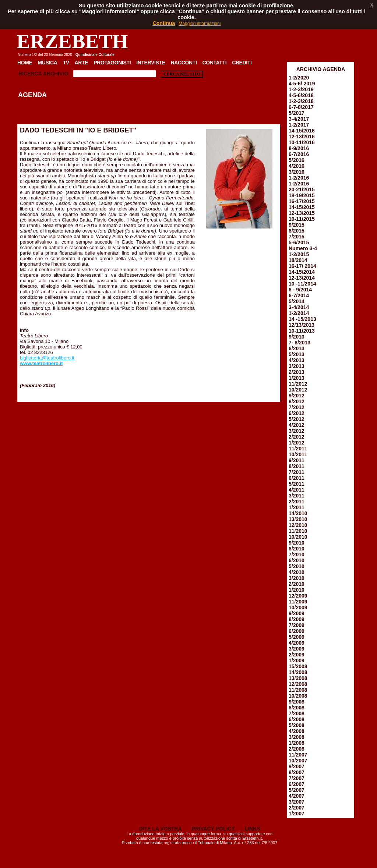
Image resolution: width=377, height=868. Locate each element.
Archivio (56, 74)
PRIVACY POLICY (213, 829)
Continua (164, 23)
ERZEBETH (72, 41)
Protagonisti (112, 63)
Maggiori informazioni (200, 24)
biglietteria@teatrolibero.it (47, 358)
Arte (82, 63)
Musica (48, 63)
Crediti (242, 63)
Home (25, 63)
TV (66, 63)
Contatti (214, 63)
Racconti (184, 63)
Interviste (151, 63)
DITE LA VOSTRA (160, 829)
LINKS (253, 829)
